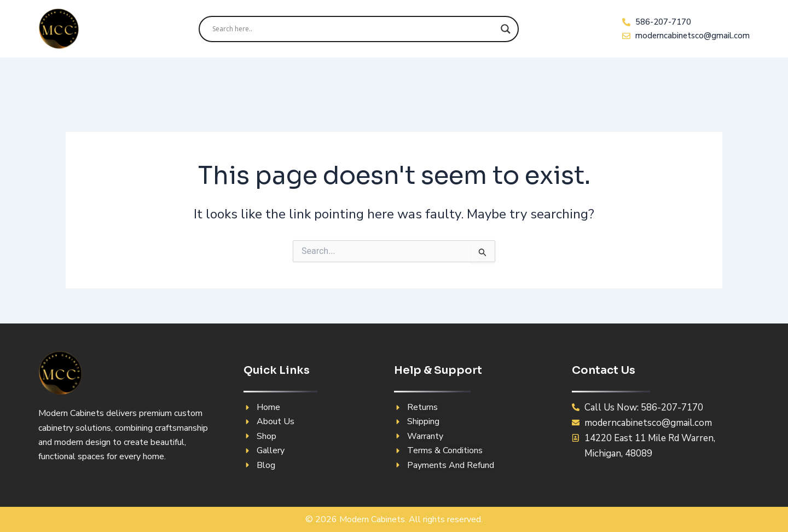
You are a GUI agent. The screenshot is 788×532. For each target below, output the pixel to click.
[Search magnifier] (506, 29)
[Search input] (354, 29)
